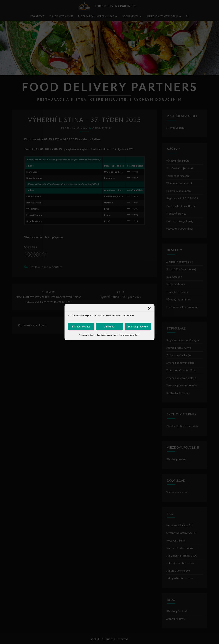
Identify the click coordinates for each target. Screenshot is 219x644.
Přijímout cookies (81, 327)
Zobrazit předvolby (138, 327)
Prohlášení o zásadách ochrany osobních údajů (118, 335)
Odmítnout (109, 327)
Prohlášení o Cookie (87, 335)
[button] (149, 308)
